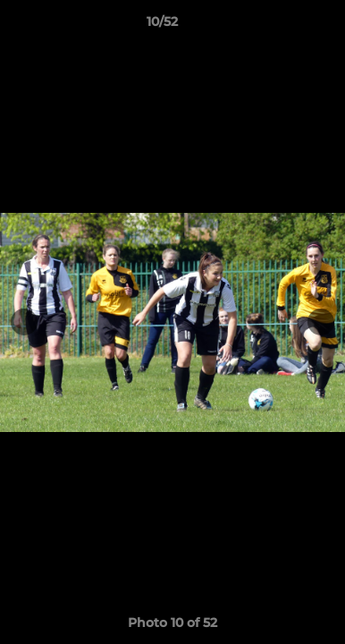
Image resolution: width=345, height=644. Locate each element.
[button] (281, 26)
